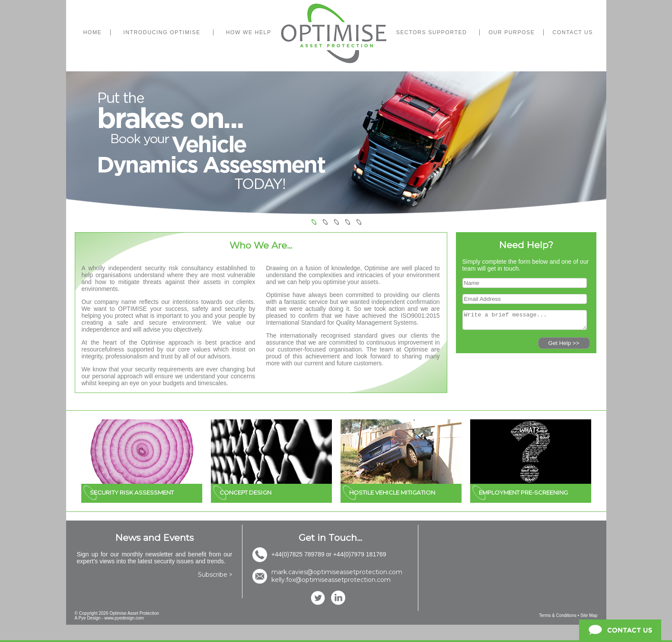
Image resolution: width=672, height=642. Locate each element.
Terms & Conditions (558, 615)
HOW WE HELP (249, 32)
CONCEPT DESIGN (245, 492)
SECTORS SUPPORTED (432, 32)
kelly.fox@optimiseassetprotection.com (331, 580)
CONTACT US (573, 32)
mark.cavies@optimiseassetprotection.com (337, 572)
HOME (93, 32)
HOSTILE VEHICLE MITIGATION (392, 492)
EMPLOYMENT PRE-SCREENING (523, 492)
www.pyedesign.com (124, 618)
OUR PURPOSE (511, 32)
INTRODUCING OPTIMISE (162, 32)
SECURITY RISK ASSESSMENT (132, 492)
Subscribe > (215, 575)
